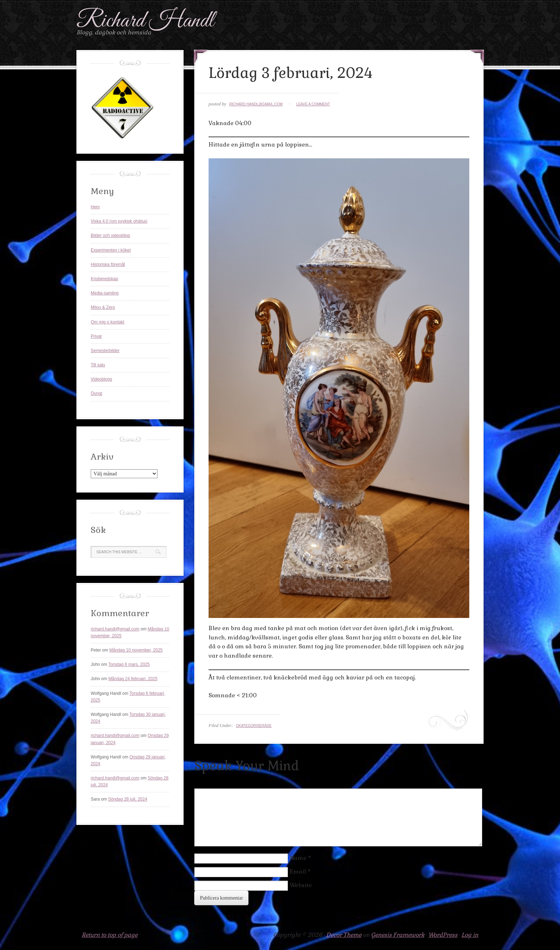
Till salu (98, 365)
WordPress (443, 935)
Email (298, 872)
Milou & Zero (103, 307)
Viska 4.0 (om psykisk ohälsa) (119, 221)
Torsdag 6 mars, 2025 (129, 664)
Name (298, 858)
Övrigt (96, 394)
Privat (96, 336)
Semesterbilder (105, 351)
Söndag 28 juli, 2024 (128, 799)
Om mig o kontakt (107, 322)
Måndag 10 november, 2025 (136, 650)
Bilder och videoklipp (110, 236)
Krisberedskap (104, 279)
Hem (95, 207)
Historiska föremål (108, 264)
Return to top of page (110, 935)
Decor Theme (344, 935)
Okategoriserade (254, 726)
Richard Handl (145, 21)
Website (301, 885)
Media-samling (105, 293)
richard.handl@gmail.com (256, 104)
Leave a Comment (313, 104)
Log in (470, 935)
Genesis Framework (398, 935)
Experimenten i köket (111, 250)
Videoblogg (101, 379)
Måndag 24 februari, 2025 (133, 679)
